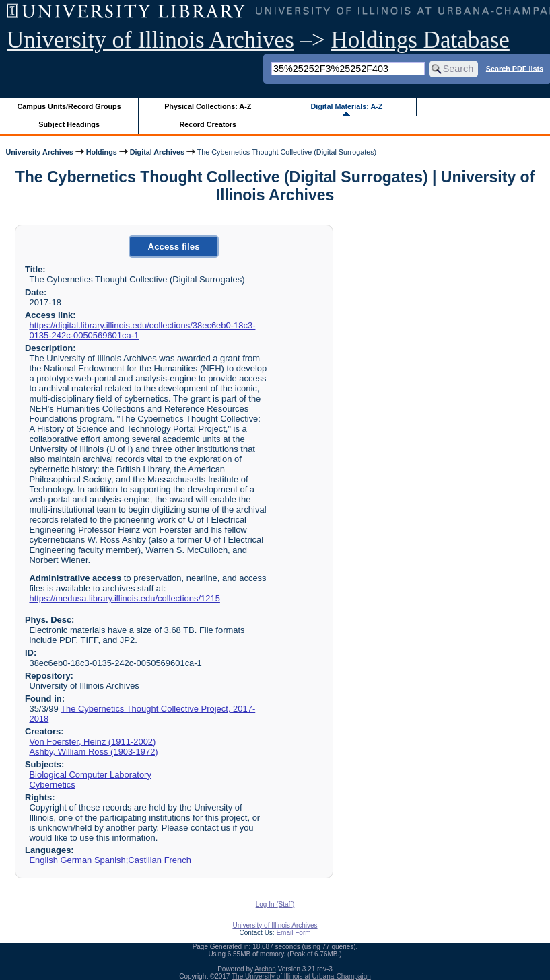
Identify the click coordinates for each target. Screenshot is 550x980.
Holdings (102, 152)
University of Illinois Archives (150, 40)
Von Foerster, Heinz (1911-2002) (92, 742)
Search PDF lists (515, 68)
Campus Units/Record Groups (69, 106)
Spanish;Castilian (128, 860)
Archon (265, 969)
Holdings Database (420, 40)
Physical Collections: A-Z (208, 106)
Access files (174, 247)
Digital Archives (157, 152)
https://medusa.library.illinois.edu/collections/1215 (124, 598)
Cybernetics (52, 785)
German (76, 860)
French (178, 860)
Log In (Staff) (275, 904)
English (43, 860)
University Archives (39, 152)
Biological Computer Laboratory (90, 775)
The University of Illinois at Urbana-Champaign (301, 976)
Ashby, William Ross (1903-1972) (93, 752)
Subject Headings (69, 124)
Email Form (293, 933)
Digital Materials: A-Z (346, 106)
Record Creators (208, 124)
